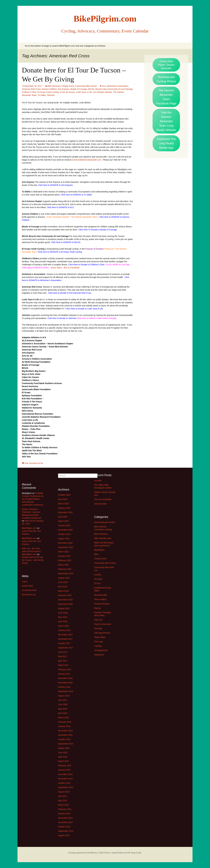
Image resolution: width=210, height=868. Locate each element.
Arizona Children (49, 89)
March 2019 (63, 591)
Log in (25, 581)
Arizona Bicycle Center (105, 522)
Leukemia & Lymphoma (33, 423)
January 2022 (64, 556)
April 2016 (63, 713)
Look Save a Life (30, 420)
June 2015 (63, 752)
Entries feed (27, 586)
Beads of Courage (79, 89)
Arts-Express (28, 353)
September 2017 (66, 648)
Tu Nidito (42, 95)
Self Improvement (102, 633)
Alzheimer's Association (118, 86)
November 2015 (65, 735)
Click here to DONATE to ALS (60, 207)
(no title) (98, 480)
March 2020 (63, 565)
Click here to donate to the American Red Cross (70, 293)
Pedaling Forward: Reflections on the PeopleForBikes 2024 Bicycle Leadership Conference (33, 499)
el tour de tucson (67, 92)
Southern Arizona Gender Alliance (38, 435)
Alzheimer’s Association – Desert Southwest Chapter (48, 344)
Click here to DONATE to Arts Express (55, 185)
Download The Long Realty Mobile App (166, 143)
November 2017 (65, 639)
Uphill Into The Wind (32, 451)
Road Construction (103, 624)
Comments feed (29, 590)
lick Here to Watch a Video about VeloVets (98, 318)
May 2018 (62, 617)
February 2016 (65, 722)
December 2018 (65, 600)
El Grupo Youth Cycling (48, 92)
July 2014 (62, 796)
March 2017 (63, 665)
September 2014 (66, 787)
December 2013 (65, 818)
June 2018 (63, 613)
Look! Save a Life (84, 92)
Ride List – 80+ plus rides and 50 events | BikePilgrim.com (31, 551)
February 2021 (65, 560)
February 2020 (65, 569)
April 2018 (63, 621)
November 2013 (65, 822)
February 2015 (65, 766)
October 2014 (64, 783)
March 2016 (63, 718)
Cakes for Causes (30, 377)
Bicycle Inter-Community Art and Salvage (114, 89)
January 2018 (64, 630)
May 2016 (62, 709)
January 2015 (64, 770)
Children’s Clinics (30, 380)
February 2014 (65, 809)
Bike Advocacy (54, 86)
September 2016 (66, 691)
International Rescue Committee (37, 414)
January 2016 (64, 726)
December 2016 (65, 678)
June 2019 (63, 582)
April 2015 (63, 757)
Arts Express (64, 89)
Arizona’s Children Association (37, 359)
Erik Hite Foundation (32, 399)
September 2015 (66, 744)
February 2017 (65, 670)
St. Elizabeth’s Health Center (36, 438)
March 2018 (63, 626)
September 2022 (66, 547)
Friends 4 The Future (32, 402)
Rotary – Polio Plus (31, 429)
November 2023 (65, 530)
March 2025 (63, 504)
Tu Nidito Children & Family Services (40, 447)
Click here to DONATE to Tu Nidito (76, 195)
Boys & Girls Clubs (31, 374)
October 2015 (64, 739)
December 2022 (65, 543)
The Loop (99, 642)
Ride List (98, 620)
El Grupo (26, 392)
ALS (104, 86)
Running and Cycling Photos (166, 79)
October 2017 (64, 643)
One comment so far (34, 463)
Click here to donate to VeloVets (62, 318)
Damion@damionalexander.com (87, 160)
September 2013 (66, 831)
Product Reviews (102, 604)
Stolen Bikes (100, 637)
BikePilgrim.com (29, 528)
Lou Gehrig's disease (102, 92)
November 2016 (65, 683)
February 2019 (65, 595)
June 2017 (63, 652)
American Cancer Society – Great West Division (45, 347)
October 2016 (64, 687)
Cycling (98, 575)
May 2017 (62, 656)
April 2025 (63, 499)
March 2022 (63, 552)
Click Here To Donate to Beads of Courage (98, 230)
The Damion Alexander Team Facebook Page (166, 97)
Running (98, 628)
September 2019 (66, 573)
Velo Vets (26, 457)
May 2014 (62, 800)
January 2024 (64, 525)
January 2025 (64, 508)
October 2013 (64, 827)
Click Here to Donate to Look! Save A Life (84, 309)
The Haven (27, 444)
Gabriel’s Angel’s (30, 405)
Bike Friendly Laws (103, 538)
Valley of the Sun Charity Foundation (40, 454)
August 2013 (64, 835)
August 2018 (64, 608)
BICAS (91, 89)
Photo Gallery (100, 599)
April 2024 (63, 517)
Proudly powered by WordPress (83, 853)
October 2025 (64, 495)
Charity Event (68, 86)
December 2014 (65, 774)
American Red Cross (31, 89)
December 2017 (65, 635)
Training (98, 646)
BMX (96, 554)
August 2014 (64, 792)
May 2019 (62, 587)
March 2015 (63, 761)
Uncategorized (101, 650)
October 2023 (64, 534)
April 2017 (63, 661)
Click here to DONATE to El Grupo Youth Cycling (60, 252)
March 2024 (63, 521)
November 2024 (65, 512)
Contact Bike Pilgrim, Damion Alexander (166, 65)
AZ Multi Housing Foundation (36, 362)
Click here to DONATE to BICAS (66, 242)
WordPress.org (29, 595)
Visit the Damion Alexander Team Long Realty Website (166, 121)
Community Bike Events (86, 86)
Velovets (51, 95)
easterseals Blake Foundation (36, 389)
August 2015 (64, 748)
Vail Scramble (100, 504)
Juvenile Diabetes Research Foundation (41, 417)
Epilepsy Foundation (32, 396)
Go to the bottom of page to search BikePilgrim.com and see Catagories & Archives (65, 46)
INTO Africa (27, 411)
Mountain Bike (101, 595)
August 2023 (64, 539)
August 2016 (64, 696)
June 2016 (63, 704)
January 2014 (64, 814)
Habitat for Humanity (32, 408)
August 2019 (64, 578)
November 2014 (65, 779)
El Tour (97, 583)
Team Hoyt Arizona (31, 441)
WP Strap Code (134, 853)
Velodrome (99, 655)
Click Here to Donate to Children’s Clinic (87, 265)
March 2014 (63, 805)
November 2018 (65, 604)
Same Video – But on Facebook (65, 268)
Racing (97, 608)
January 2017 (64, 674)
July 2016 (62, 700)
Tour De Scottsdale (103, 499)
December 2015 (65, 731)
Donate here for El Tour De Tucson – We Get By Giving (33, 560)
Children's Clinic (29, 92)
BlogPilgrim (99, 550)
